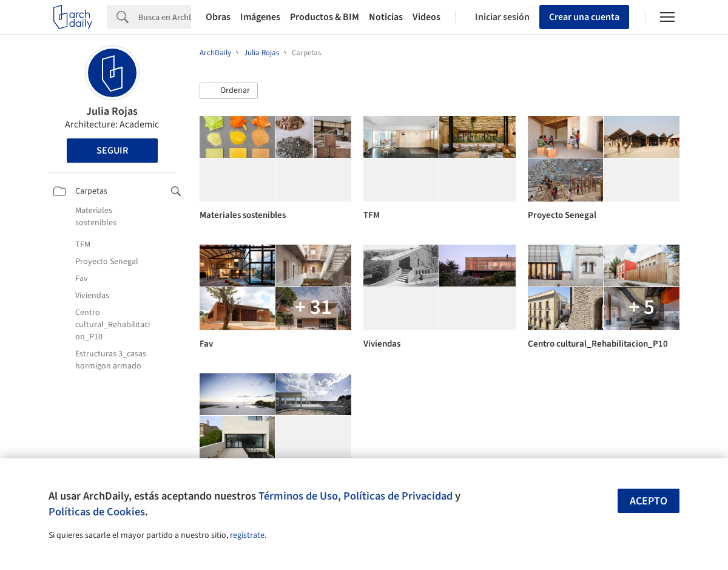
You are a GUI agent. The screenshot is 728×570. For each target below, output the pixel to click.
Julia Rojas (112, 111)
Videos (426, 17)
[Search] (165, 17)
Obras (218, 17)
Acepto (649, 501)
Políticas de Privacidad (398, 496)
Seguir (112, 151)
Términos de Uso (298, 496)
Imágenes (260, 17)
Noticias (386, 17)
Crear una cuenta (584, 17)
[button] (229, 91)
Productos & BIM (325, 17)
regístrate (247, 535)
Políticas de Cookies (97, 512)
